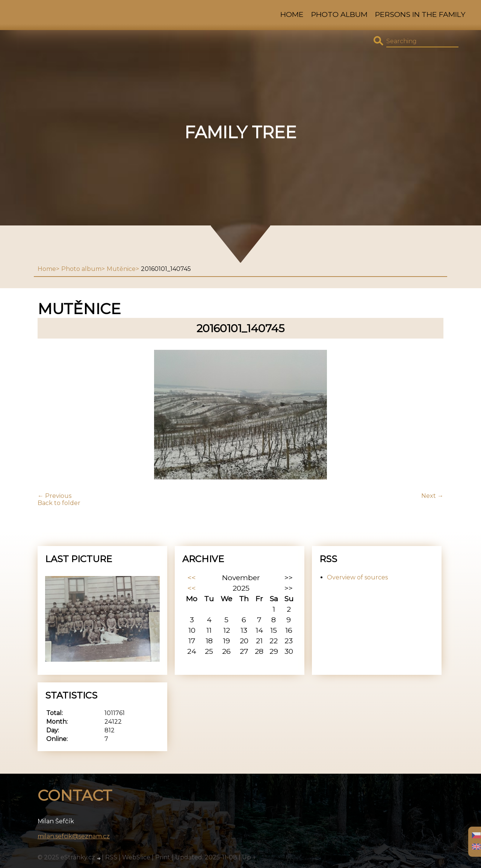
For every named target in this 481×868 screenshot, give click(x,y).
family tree (240, 132)
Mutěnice (121, 269)
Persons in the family (420, 14)
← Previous (54, 496)
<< (192, 578)
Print (163, 857)
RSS (111, 857)
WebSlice (136, 857)
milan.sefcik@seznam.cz (74, 836)
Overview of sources (357, 577)
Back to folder (59, 503)
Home (292, 14)
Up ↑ (249, 857)
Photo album (339, 14)
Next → (432, 496)
